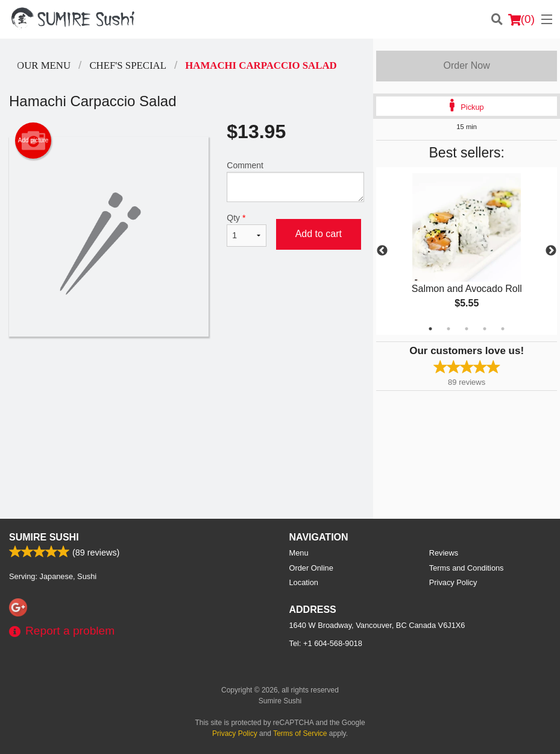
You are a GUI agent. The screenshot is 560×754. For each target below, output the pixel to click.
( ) (521, 19)
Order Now (466, 65)
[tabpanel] (467, 251)
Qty (246, 230)
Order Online (311, 568)
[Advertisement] (187, 376)
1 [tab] (430, 329)
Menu (299, 553)
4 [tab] (485, 329)
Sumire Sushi (44, 537)
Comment (295, 181)
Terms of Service (300, 733)
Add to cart (319, 234)
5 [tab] (503, 329)
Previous (382, 251)
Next (551, 251)
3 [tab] (467, 329)
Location (304, 582)
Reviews (444, 553)
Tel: (326, 643)
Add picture (33, 141)
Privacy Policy (453, 582)
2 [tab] (448, 329)
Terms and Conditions (467, 568)
